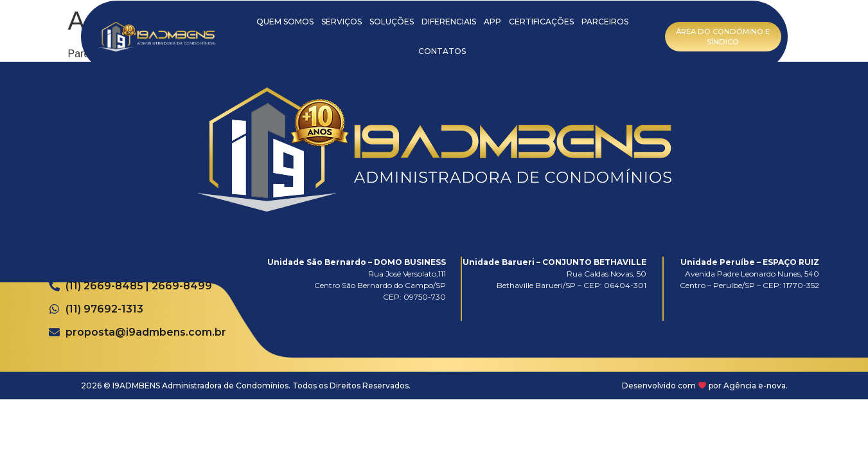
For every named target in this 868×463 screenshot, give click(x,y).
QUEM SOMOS (285, 22)
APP (492, 22)
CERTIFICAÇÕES (541, 22)
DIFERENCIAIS (449, 22)
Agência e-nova (755, 386)
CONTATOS (442, 51)
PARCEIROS (605, 22)
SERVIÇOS (341, 22)
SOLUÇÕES (392, 22)
